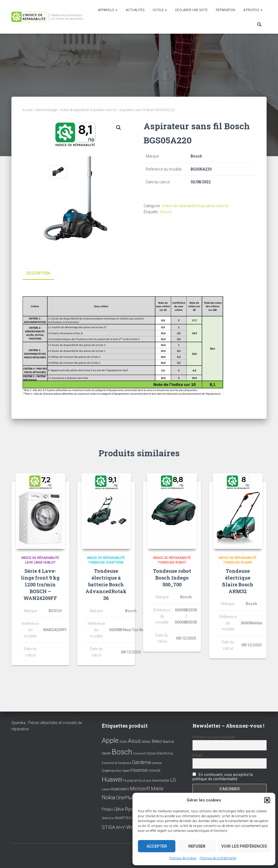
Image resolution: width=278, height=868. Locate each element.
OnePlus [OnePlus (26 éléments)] (125, 797)
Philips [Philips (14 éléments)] (108, 809)
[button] (267, 800)
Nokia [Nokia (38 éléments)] (109, 797)
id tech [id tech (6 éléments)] (147, 781)
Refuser (197, 846)
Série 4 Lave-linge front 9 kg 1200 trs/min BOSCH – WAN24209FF (40, 584)
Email (197, 755)
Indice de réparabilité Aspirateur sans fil (88, 110)
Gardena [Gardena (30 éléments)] (141, 762)
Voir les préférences (244, 846)
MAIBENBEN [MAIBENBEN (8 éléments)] (120, 789)
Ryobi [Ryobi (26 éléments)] (131, 809)
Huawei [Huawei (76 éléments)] (112, 779)
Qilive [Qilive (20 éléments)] (119, 809)
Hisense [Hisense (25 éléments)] (139, 770)
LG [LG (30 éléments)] (173, 780)
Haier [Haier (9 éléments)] (126, 771)
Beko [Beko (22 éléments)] (157, 741)
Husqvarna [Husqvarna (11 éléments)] (132, 780)
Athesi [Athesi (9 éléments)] (146, 741)
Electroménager (46, 110)
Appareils (108, 10)
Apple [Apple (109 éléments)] (110, 740)
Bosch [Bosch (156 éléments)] (122, 752)
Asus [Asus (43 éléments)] (134, 741)
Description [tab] (38, 273)
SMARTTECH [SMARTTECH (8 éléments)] (124, 818)
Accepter (157, 846)
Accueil (27, 110)
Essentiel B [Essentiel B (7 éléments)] (109, 763)
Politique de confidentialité (218, 858)
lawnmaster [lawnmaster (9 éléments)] (161, 780)
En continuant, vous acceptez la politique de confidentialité (223, 777)
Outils (160, 10)
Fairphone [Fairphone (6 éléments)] (124, 763)
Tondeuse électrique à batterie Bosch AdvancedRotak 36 (106, 584)
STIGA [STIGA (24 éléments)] (108, 827)
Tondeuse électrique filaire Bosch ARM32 (238, 581)
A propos (253, 10)
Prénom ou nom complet (214, 737)
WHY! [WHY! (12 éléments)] (121, 828)
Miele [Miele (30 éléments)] (157, 789)
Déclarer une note (191, 10)
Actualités (135, 10)
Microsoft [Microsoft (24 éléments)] (140, 789)
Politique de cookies (183, 858)
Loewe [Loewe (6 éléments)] (106, 789)
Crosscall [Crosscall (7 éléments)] (140, 754)
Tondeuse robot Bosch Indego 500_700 (172, 577)
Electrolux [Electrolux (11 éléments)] (165, 753)
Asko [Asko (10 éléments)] (123, 741)
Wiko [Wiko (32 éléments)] (132, 827)
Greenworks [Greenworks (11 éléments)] (111, 770)
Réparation (225, 10)
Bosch (166, 212)
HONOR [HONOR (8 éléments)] (154, 771)
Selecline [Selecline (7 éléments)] (108, 818)
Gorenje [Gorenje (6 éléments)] (157, 763)
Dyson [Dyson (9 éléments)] (152, 753)
